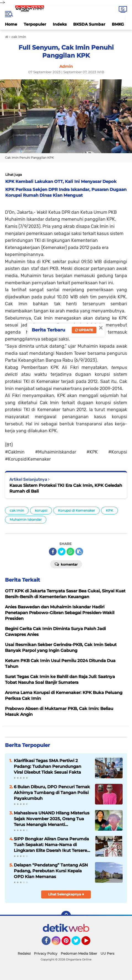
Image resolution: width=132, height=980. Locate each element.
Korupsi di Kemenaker (76, 510)
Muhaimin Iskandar (26, 519)
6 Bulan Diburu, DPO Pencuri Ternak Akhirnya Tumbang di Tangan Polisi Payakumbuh (52, 793)
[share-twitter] (62, 552)
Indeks (60, 24)
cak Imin (17, 510)
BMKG (118, 24)
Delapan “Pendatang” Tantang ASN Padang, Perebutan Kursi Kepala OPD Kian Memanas (51, 871)
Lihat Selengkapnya (66, 894)
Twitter (78, 943)
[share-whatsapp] (70, 552)
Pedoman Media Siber (79, 953)
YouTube (90, 943)
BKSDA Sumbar (89, 24)
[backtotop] (66, 916)
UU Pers (107, 953)
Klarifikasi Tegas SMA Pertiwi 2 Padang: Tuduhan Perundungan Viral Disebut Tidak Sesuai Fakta (47, 766)
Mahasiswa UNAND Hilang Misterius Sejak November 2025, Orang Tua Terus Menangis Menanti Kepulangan (52, 819)
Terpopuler (35, 24)
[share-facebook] (53, 552)
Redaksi (24, 953)
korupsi (41, 510)
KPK (109, 510)
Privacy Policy (46, 953)
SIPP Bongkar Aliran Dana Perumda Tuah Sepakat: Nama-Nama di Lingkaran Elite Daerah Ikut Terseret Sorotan (51, 845)
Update (84, 330)
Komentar (66, 564)
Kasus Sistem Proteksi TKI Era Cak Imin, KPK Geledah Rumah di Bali (66, 488)
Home (11, 24)
